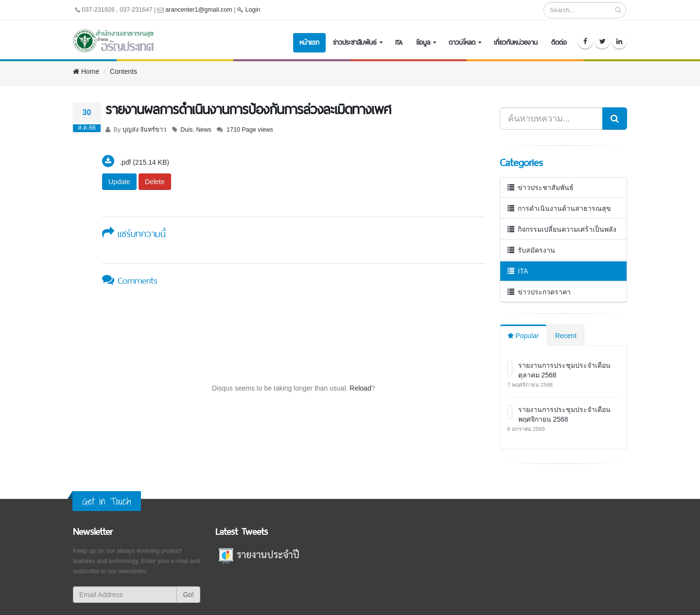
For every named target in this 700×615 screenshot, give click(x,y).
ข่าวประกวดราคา (539, 292)
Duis (186, 130)
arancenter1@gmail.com (199, 10)
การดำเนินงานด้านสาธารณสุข (560, 208)
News (204, 130)
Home (86, 71)
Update (119, 182)
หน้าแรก (309, 43)
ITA (399, 43)
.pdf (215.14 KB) (144, 162)
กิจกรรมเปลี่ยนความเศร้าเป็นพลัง (562, 229)
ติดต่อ (559, 43)
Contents (123, 71)
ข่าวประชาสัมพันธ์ (355, 43)
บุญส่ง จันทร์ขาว (145, 130)
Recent (566, 336)
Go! (188, 595)
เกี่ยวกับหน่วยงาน (516, 43)
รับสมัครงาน (532, 250)
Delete (155, 182)
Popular (523, 336)
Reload (360, 388)
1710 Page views (250, 130)
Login (253, 10)
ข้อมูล (423, 43)
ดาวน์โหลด (462, 43)
